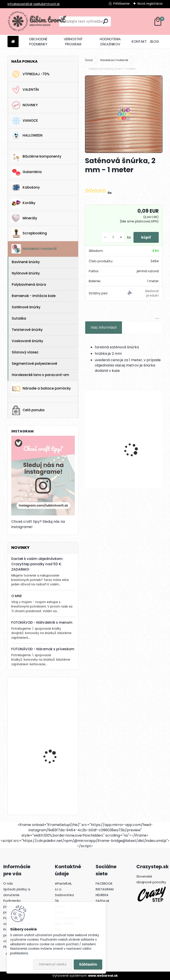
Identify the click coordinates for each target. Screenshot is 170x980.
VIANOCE (25, 121)
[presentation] (87, 442)
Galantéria (27, 172)
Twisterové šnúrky (27, 330)
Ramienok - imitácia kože (34, 296)
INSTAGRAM (105, 889)
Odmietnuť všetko (53, 964)
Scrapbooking (29, 233)
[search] (105, 21)
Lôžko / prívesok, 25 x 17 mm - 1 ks (55, 742)
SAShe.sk (102, 901)
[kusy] (111, 237)
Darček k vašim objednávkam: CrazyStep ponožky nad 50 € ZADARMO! (37, 564)
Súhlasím (88, 964)
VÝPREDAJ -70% (31, 74)
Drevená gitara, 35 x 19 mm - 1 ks (54, 700)
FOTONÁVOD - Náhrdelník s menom (42, 622)
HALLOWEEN (27, 136)
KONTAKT (139, 41)
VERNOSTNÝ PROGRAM (73, 42)
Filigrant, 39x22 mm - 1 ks (141, 445)
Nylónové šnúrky (26, 273)
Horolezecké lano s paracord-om (40, 375)
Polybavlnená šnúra (29, 285)
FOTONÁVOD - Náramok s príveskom (43, 649)
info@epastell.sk (20, 4)
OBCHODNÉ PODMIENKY (38, 42)
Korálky (23, 203)
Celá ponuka (28, 410)
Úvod (89, 60)
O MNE (17, 596)
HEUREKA (102, 895)
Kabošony (26, 188)
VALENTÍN (25, 90)
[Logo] (38, 21)
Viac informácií (104, 327)
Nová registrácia (150, 4)
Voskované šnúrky (27, 341)
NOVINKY (25, 105)
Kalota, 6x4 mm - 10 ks (103, 445)
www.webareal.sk (103, 976)
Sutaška (19, 318)
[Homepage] (13, 42)
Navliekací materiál (34, 249)
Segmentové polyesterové (34, 364)
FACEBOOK (104, 884)
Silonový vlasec (25, 352)
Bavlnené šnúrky (26, 262)
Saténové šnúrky (26, 307)
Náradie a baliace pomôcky (41, 388)
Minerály (24, 218)
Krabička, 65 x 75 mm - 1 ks (56, 785)
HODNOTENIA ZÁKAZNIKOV (110, 42)
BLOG (155, 41)
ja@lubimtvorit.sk (47, 4)
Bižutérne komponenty (36, 156)
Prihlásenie (122, 4)
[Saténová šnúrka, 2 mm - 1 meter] (124, 114)
